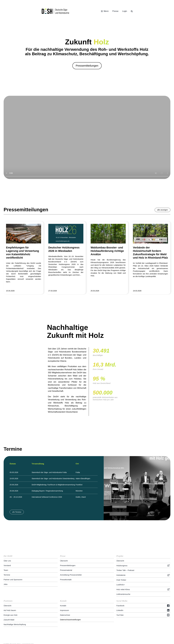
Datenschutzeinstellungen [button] (70, 602)
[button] (132, 11)
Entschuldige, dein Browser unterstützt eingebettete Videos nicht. (87, 137)
